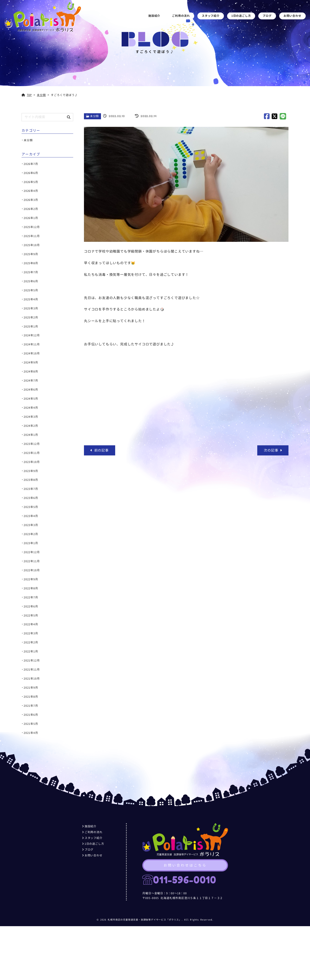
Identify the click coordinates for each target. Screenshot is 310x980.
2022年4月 (31, 624)
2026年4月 (31, 191)
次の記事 (273, 450)
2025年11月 (32, 236)
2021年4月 (31, 733)
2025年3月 (31, 308)
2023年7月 (31, 489)
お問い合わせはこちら (185, 865)
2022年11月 (32, 561)
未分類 (94, 116)
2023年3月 (31, 525)
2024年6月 (31, 390)
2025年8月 (31, 263)
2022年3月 (31, 633)
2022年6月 (31, 606)
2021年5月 (31, 724)
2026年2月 (31, 209)
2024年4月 (31, 408)
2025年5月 (31, 290)
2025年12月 (32, 227)
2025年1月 (31, 326)
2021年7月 (31, 706)
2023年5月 (31, 507)
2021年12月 (32, 660)
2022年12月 (32, 552)
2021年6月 (31, 715)
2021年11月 (32, 669)
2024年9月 (31, 362)
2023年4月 (31, 516)
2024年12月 (32, 335)
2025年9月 (31, 254)
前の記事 (100, 450)
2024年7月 (31, 381)
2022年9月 (31, 579)
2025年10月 (32, 245)
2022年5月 (31, 615)
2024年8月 (31, 371)
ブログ (267, 16)
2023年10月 (32, 462)
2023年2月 (31, 534)
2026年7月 (31, 164)
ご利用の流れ (181, 16)
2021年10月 (32, 679)
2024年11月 (32, 344)
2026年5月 (31, 182)
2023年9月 (31, 471)
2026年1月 (31, 218)
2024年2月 (31, 426)
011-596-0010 (184, 880)
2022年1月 (31, 651)
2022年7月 (31, 597)
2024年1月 (31, 435)
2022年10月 (32, 570)
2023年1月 (31, 543)
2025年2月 (31, 317)
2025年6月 (31, 281)
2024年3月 (31, 417)
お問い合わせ (292, 16)
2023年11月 (32, 453)
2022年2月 (31, 642)
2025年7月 (31, 272)
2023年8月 (31, 480)
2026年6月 (31, 173)
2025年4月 (31, 299)
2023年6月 (31, 498)
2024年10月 (32, 353)
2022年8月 (31, 588)
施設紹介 (154, 16)
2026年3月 (31, 200)
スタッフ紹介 (211, 16)
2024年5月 (31, 399)
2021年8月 (31, 697)
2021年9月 (31, 688)
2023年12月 (32, 444)
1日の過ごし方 (241, 16)
